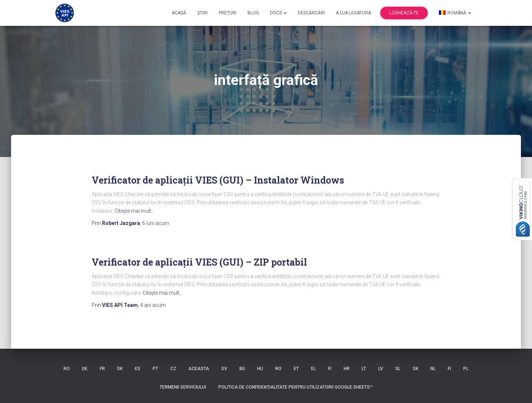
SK (415, 369)
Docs (278, 13)
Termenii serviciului (183, 387)
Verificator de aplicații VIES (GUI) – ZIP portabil (199, 262)
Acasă (179, 13)
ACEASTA (199, 369)
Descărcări (311, 13)
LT (364, 369)
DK (120, 369)
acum (156, 223)
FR (102, 369)
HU (260, 369)
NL (433, 369)
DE (85, 369)
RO (67, 369)
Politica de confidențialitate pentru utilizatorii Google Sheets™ (296, 387)
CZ (173, 369)
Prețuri (228, 13)
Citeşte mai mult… (134, 211)
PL (466, 369)
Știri (202, 13)
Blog (253, 13)
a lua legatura (353, 13)
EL (313, 369)
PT (155, 369)
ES (138, 369)
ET (296, 369)
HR (347, 369)
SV (224, 369)
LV (381, 369)
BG (242, 369)
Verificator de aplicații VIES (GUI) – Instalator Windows (218, 180)
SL (398, 369)
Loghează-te (404, 13)
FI (330, 369)
